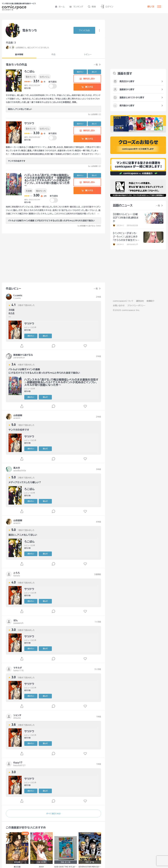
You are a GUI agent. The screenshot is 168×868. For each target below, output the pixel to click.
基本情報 (19, 54)
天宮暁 (29, 191)
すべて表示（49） (53, 813)
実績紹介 (150, 301)
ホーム (60, 7)
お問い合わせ (119, 305)
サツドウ (29, 123)
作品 (54, 54)
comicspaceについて (123, 301)
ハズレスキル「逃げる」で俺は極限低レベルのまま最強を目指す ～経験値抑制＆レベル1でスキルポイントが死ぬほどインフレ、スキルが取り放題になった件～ (47, 180)
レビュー (88, 54)
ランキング (76, 7)
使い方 (151, 7)
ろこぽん (29, 71)
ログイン (107, 7)
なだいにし (45, 77)
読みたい (80, 72)
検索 (92, 7)
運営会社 (140, 301)
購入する (87, 87)
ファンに (84, 30)
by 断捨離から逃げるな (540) (89, 226)
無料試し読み (87, 79)
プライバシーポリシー (136, 305)
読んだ (94, 72)
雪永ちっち (31, 77)
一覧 (96, 65)
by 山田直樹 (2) (95, 114)
